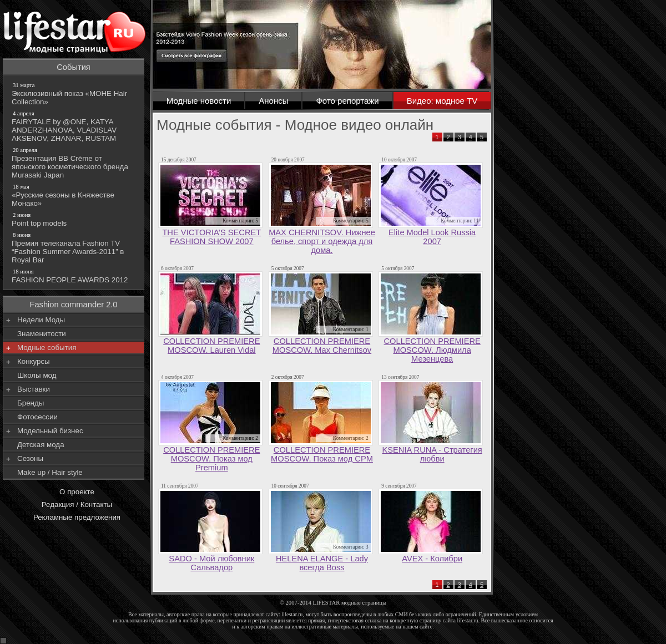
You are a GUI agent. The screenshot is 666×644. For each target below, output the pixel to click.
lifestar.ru (468, 620)
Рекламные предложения (77, 517)
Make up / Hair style (50, 472)
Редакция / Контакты (77, 504)
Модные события (47, 348)
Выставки (34, 389)
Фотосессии (37, 417)
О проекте (77, 492)
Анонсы (273, 101)
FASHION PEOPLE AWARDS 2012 (74, 276)
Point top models (74, 219)
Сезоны (30, 458)
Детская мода (41, 445)
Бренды (31, 403)
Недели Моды (41, 320)
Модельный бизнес (50, 431)
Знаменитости (42, 334)
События (74, 67)
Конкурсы (34, 361)
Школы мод (37, 375)
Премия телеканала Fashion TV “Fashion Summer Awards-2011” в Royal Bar (74, 247)
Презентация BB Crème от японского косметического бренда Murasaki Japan (74, 163)
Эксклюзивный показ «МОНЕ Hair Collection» (74, 93)
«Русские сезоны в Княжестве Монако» (74, 195)
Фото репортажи (347, 101)
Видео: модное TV (442, 101)
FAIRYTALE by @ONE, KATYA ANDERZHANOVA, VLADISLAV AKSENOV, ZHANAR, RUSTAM (74, 126)
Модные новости (199, 101)
